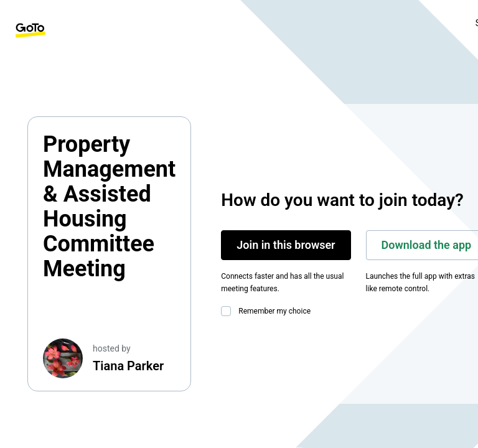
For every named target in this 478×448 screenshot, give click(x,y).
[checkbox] (228, 311)
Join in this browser (286, 245)
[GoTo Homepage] (30, 30)
